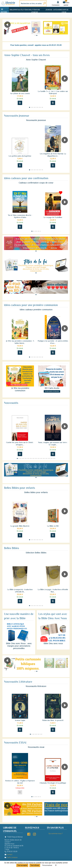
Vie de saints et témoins (52, 391)
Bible (12, 10)
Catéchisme (57, 10)
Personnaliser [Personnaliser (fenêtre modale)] (47, 865)
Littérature (27, 10)
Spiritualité (18, 10)
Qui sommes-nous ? (56, 834)
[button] (66, 30)
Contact (8, 854)
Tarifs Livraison (11, 857)
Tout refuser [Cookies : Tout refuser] (35, 865)
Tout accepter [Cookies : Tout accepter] (22, 865)
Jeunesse (49, 10)
